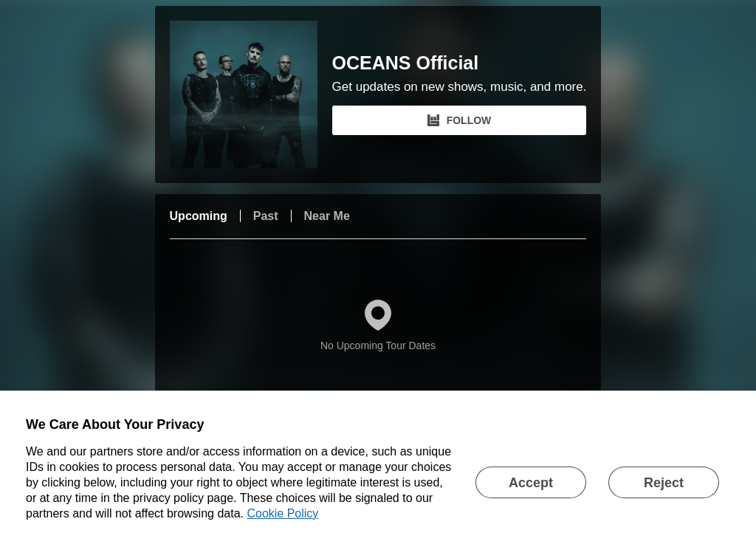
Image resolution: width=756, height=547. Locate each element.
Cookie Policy (282, 513)
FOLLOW (460, 120)
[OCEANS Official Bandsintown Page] (251, 94)
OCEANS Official (406, 63)
